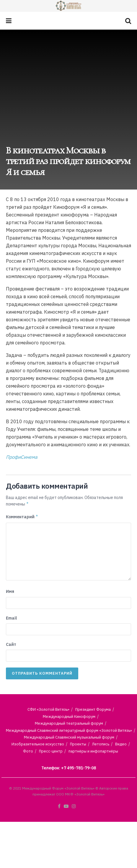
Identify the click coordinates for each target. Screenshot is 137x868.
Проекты (78, 744)
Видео (121, 744)
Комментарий (22, 517)
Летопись (101, 744)
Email (11, 618)
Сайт (11, 644)
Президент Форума (93, 709)
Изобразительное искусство (38, 744)
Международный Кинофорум (69, 717)
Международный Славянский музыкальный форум (69, 737)
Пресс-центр (51, 751)
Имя (10, 591)
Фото (28, 751)
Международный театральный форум (69, 723)
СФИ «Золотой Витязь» (48, 709)
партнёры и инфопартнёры (93, 751)
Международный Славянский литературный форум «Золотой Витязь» (69, 730)
